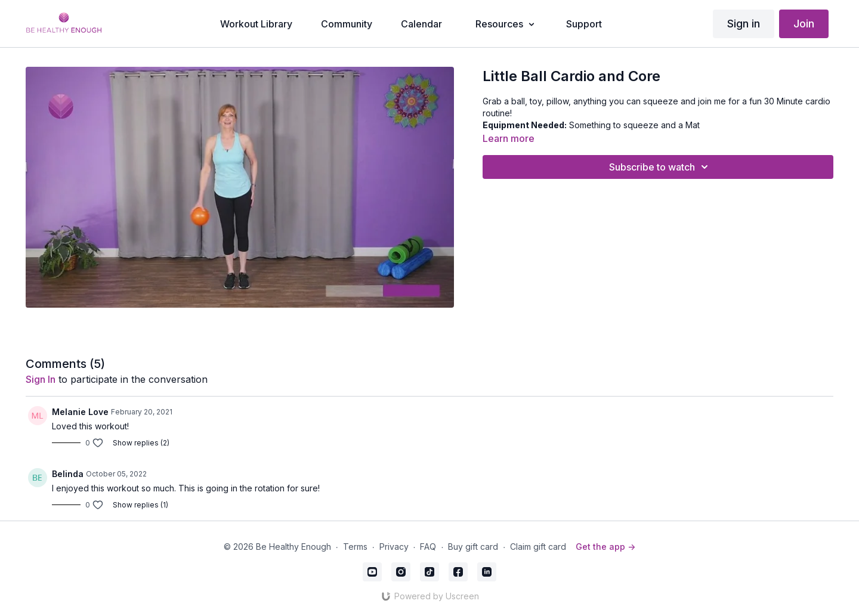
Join (804, 24)
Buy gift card (473, 547)
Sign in (744, 24)
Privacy (394, 547)
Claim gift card (538, 547)
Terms (355, 547)
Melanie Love (80, 412)
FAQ (428, 547)
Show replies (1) (140, 505)
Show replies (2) (141, 443)
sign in (41, 379)
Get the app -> (605, 547)
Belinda (68, 474)
